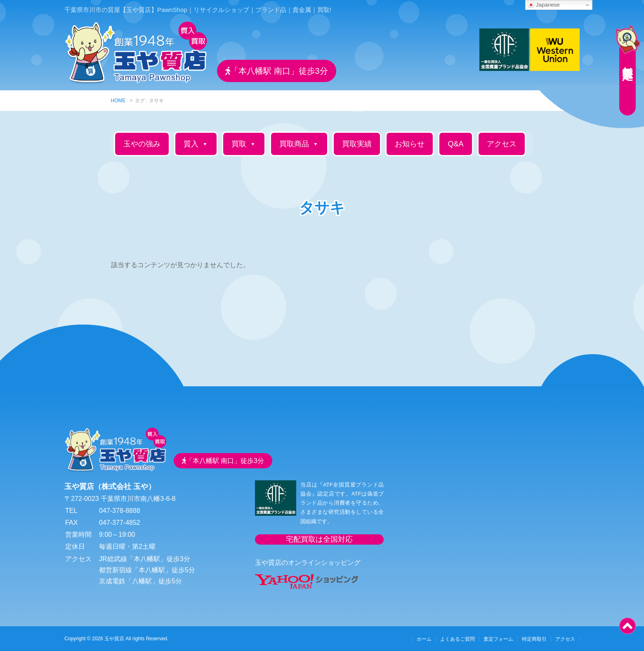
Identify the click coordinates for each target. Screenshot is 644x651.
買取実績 (357, 144)
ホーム (424, 639)
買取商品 (299, 144)
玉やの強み (142, 144)
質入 (196, 144)
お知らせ (410, 144)
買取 (244, 144)
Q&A (455, 144)
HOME (118, 101)
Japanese (544, 5)
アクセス (502, 144)
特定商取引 (534, 639)
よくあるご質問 (458, 639)
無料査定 (627, 60)
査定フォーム (498, 639)
